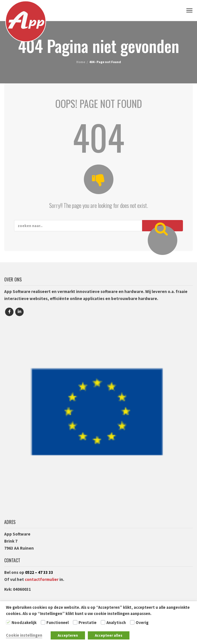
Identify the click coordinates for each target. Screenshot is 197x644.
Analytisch (116, 623)
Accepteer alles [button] (109, 635)
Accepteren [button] (68, 635)
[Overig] (132, 622)
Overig (142, 623)
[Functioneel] (43, 622)
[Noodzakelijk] (8, 622)
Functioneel (58, 623)
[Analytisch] (103, 622)
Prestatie (88, 623)
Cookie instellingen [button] (24, 635)
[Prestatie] (75, 622)
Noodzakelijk (24, 623)
